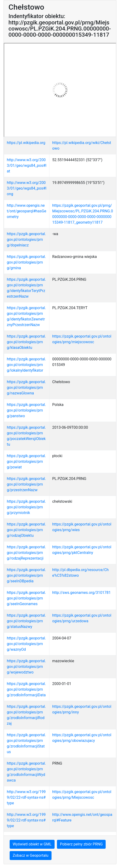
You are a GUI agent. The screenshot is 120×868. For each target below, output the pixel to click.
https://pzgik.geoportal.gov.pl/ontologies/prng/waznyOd (26, 644)
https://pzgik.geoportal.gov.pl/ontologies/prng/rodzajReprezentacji (26, 553)
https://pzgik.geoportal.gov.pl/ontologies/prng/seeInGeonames (26, 598)
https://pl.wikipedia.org (26, 143)
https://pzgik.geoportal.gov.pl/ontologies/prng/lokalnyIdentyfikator (26, 365)
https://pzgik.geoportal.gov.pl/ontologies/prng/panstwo (26, 410)
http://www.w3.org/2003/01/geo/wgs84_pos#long (27, 188)
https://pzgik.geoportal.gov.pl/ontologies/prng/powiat (26, 461)
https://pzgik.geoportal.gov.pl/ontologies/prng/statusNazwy (26, 621)
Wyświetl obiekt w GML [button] (32, 844)
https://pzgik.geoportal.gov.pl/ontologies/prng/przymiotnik (26, 507)
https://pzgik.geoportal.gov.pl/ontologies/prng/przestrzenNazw (26, 484)
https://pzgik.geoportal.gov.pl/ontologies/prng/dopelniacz (26, 239)
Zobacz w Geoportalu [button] (31, 855)
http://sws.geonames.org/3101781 (81, 593)
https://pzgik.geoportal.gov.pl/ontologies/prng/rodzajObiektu (26, 530)
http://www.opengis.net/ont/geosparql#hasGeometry (26, 211)
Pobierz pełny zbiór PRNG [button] (81, 844)
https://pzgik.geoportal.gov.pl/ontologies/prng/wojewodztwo (26, 667)
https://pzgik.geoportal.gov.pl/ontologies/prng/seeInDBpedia (26, 575)
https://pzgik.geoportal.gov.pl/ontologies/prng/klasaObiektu (26, 342)
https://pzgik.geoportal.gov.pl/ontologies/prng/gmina (26, 262)
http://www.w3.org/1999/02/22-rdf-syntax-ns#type (26, 797)
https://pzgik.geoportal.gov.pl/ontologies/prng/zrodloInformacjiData (26, 689)
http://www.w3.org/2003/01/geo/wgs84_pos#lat (27, 165)
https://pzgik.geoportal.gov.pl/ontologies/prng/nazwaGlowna (26, 387)
